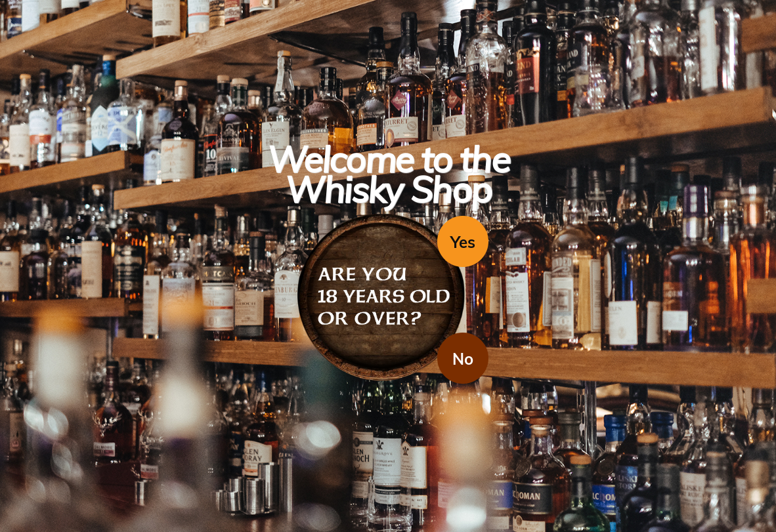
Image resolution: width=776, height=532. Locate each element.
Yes (463, 242)
